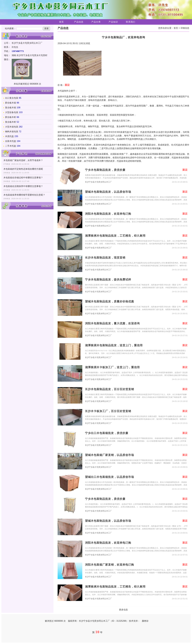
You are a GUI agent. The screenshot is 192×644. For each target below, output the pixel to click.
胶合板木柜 (11, 117)
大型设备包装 (12, 112)
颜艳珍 (145, 621)
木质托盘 (9, 136)
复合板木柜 (11, 122)
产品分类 (96, 22)
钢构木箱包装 (12, 132)
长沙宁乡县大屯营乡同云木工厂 (98, 182)
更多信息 (123, 610)
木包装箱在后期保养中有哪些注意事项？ (23, 186)
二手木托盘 (11, 146)
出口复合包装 (12, 98)
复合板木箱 (11, 108)
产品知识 (113, 22)
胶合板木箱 (11, 103)
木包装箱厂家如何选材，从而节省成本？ (23, 160)
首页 (61, 22)
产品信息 (79, 22)
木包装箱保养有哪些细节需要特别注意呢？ (24, 195)
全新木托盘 (11, 141)
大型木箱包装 (12, 127)
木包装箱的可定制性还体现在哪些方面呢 (23, 169)
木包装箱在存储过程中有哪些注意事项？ (23, 178)
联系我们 (131, 22)
